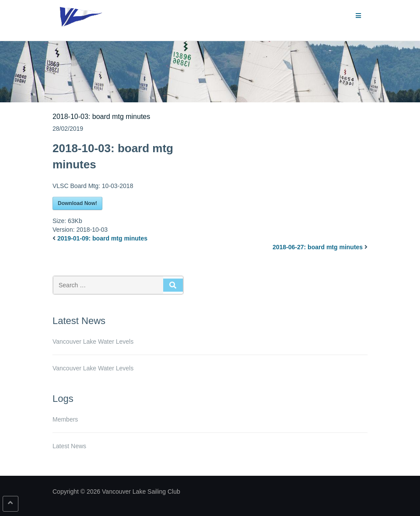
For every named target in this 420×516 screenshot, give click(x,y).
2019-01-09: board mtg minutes (102, 238)
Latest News (69, 446)
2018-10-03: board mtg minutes (101, 117)
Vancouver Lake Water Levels (93, 342)
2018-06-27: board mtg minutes (318, 247)
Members (65, 419)
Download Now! (77, 203)
